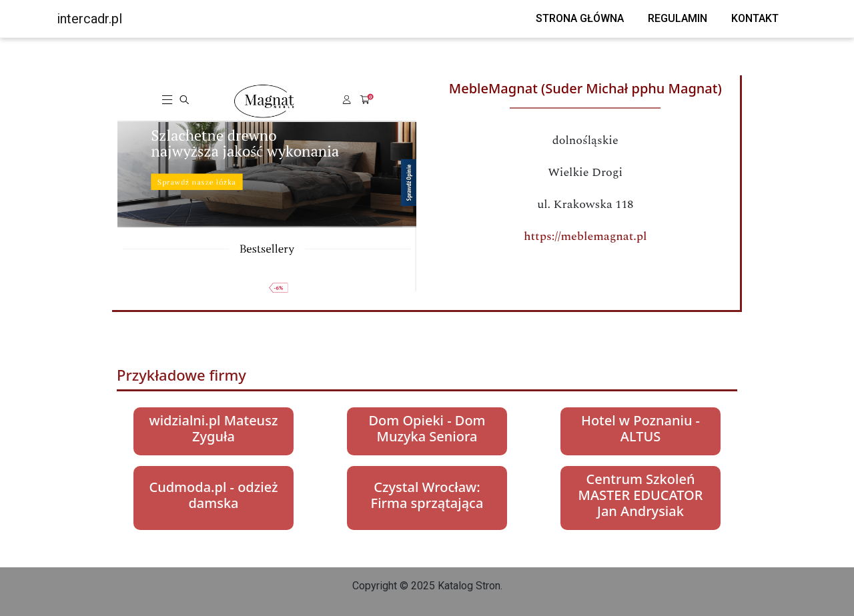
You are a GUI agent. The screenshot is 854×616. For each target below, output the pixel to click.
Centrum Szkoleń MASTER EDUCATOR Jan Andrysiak (641, 495)
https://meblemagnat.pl (585, 236)
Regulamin (678, 18)
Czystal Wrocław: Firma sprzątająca (427, 495)
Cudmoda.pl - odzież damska (213, 495)
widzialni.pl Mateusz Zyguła (214, 428)
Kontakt (755, 18)
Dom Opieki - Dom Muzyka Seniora (427, 428)
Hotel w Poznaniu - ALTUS (640, 428)
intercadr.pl (89, 19)
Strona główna (580, 18)
